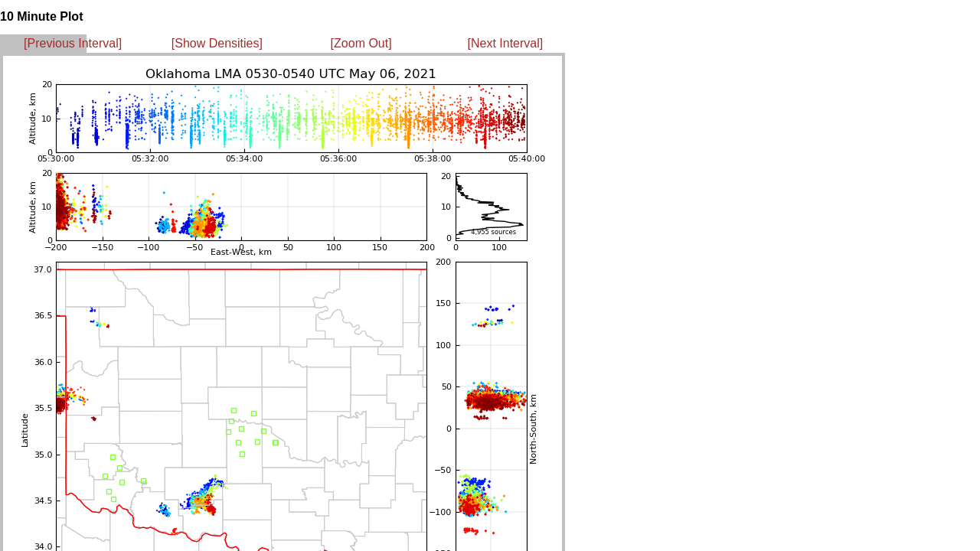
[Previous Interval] (73, 43)
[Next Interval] (506, 43)
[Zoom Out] (361, 43)
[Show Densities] (217, 43)
